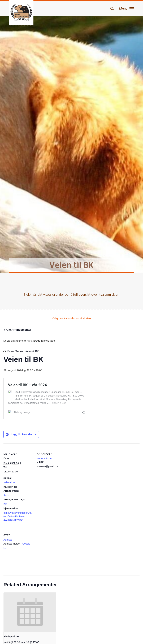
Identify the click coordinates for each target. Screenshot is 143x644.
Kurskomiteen (44, 458)
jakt (5, 504)
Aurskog (8, 540)
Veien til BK (10, 482)
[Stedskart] (55, 549)
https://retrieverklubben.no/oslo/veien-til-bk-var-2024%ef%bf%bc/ (18, 516)
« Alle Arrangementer (17, 330)
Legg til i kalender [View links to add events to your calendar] (22, 434)
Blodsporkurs (12, 637)
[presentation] (30, 612)
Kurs (6, 495)
